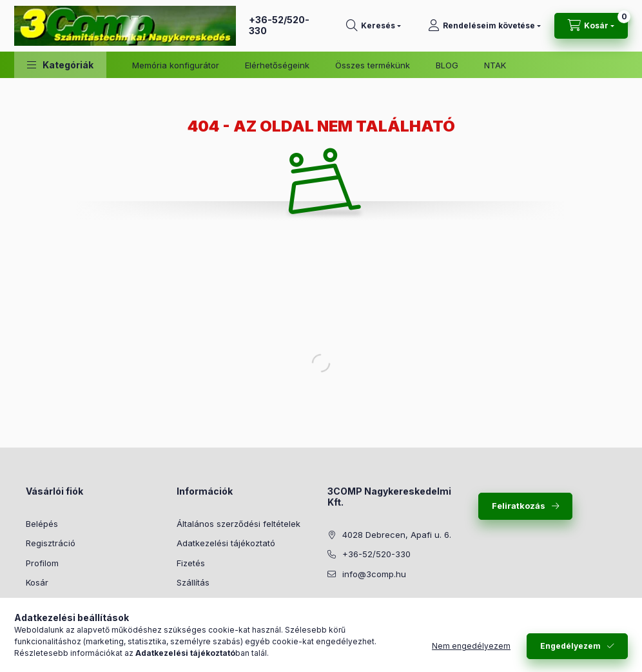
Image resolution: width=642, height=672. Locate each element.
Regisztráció (51, 543)
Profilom (42, 563)
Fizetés (191, 563)
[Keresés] (374, 26)
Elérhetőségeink (277, 65)
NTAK (495, 65)
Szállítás (193, 582)
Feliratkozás (519, 506)
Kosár (37, 582)
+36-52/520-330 (279, 25)
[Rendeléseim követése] (484, 26)
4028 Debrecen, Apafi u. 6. (397, 535)
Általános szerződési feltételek (238, 524)
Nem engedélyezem (471, 646)
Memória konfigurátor (176, 65)
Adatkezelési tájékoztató (226, 543)
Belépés (42, 524)
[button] (60, 65)
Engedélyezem (570, 646)
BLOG (447, 65)
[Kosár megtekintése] (591, 26)
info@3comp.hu (374, 574)
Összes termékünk (373, 65)
